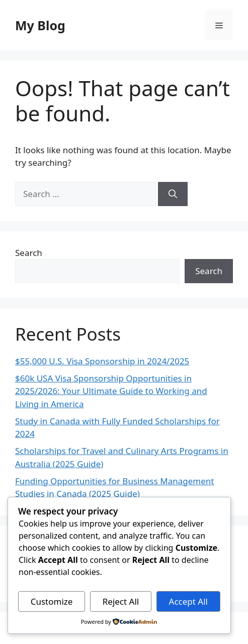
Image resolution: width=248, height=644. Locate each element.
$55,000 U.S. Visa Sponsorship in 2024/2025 (102, 361)
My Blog (40, 25)
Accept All (188, 601)
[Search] (173, 194)
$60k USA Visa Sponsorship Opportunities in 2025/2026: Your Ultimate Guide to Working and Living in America (111, 391)
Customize (52, 601)
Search (29, 253)
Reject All (121, 601)
